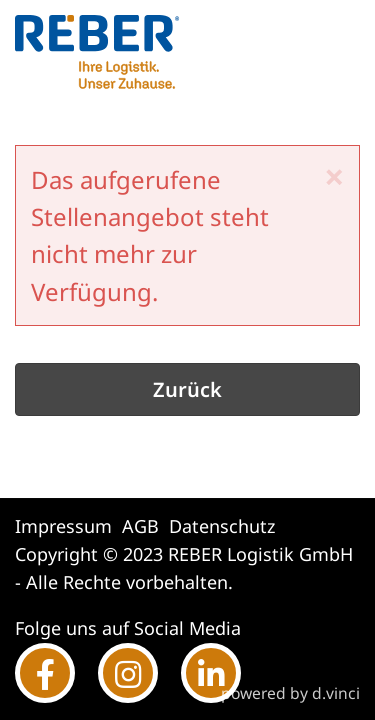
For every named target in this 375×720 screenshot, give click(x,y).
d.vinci (336, 693)
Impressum (63, 526)
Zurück (187, 389)
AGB (140, 526)
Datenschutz (222, 526)
